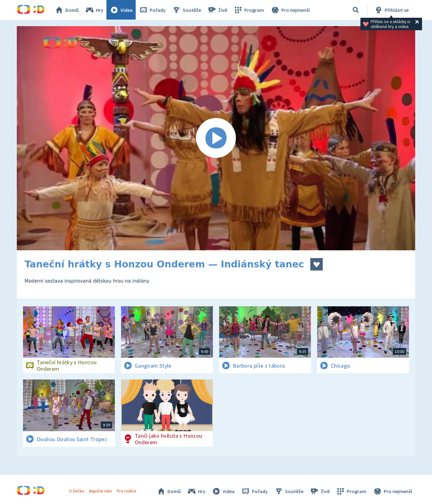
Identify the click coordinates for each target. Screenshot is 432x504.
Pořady (153, 10)
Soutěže (187, 10)
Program (249, 10)
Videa (121, 10)
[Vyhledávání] (356, 10)
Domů (67, 10)
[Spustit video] (216, 138)
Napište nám (101, 491)
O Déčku (77, 491)
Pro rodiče (127, 491)
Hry (94, 10)
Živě (218, 10)
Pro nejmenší (290, 10)
